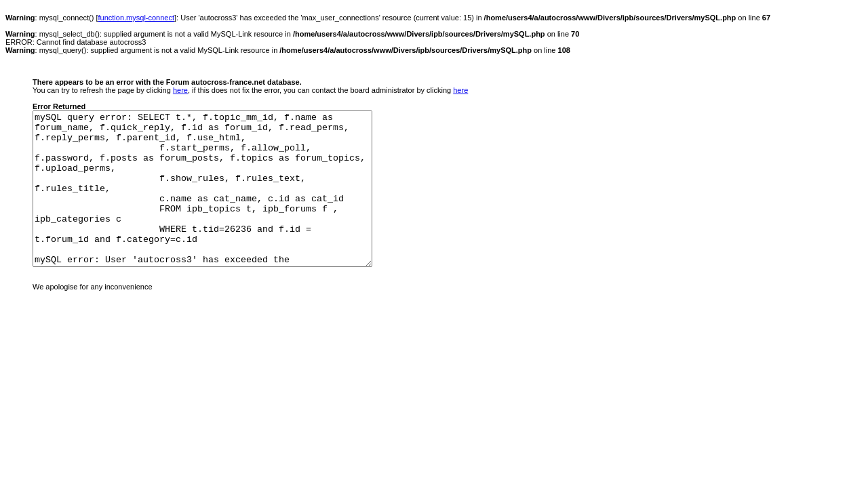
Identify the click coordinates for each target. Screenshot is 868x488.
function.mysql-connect (137, 18)
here (180, 90)
